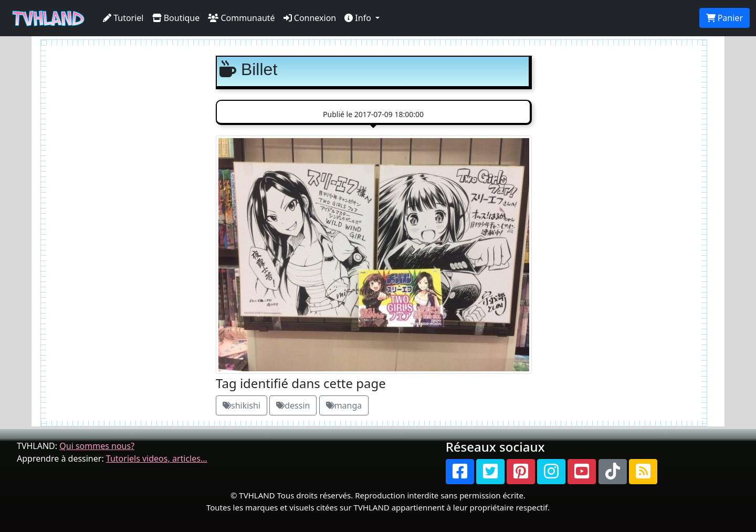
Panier (724, 18)
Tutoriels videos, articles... (157, 458)
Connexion (310, 18)
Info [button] (359, 18)
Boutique (176, 18)
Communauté (241, 18)
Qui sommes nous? (97, 446)
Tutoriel (123, 18)
